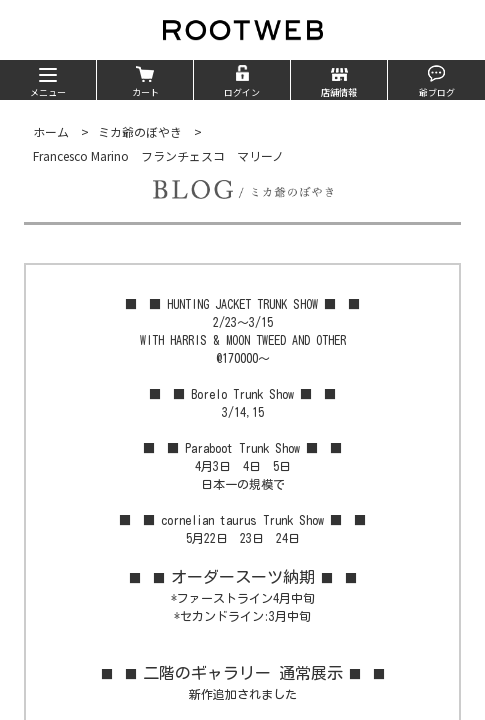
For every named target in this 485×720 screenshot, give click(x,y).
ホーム (51, 131)
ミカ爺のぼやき (140, 131)
